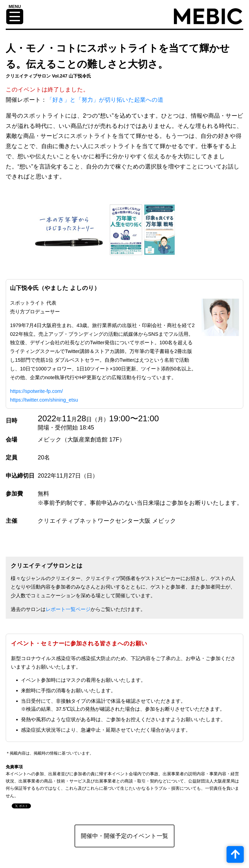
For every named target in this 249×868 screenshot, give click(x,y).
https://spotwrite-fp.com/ (36, 391)
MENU (15, 7)
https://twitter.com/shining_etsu (44, 400)
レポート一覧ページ (68, 609)
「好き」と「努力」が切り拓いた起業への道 (105, 100)
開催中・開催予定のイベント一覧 (124, 836)
